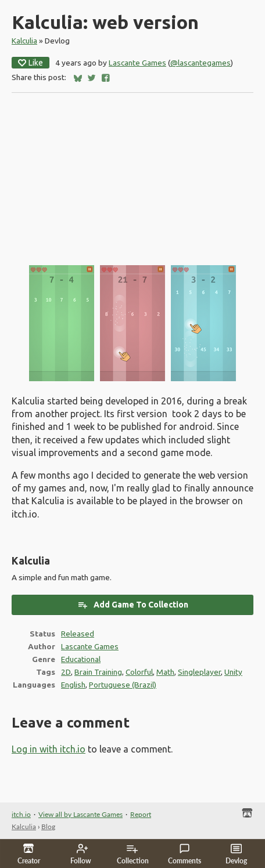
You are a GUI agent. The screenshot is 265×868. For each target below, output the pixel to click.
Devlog (236, 854)
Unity (233, 672)
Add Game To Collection (133, 605)
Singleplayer (199, 672)
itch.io (21, 814)
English (73, 685)
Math (165, 672)
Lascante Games (137, 63)
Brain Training (98, 672)
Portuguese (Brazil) (123, 685)
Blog (48, 827)
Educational (81, 659)
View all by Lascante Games (80, 814)
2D (66, 672)
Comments (185, 854)
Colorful (139, 672)
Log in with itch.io (49, 749)
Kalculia (24, 41)
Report (141, 814)
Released (78, 634)
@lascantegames (200, 63)
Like (31, 63)
